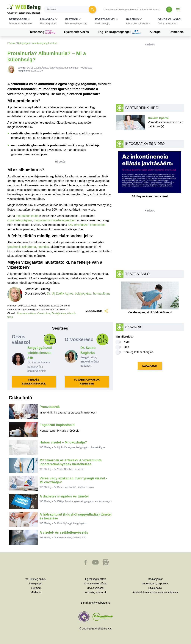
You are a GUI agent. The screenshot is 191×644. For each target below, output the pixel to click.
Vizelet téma (44, 313)
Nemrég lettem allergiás (138, 352)
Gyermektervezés (77, 32)
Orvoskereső (111, 10)
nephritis (43, 247)
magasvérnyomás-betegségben (54, 220)
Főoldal (11, 43)
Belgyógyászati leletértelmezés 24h (40, 353)
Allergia (155, 32)
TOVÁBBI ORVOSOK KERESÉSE (87, 382)
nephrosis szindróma (22, 247)
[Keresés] (68, 9)
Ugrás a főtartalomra (8, 5)
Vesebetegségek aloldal (44, 43)
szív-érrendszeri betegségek (87, 225)
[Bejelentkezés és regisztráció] (169, 9)
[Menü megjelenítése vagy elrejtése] (178, 9)
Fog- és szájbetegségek (119, 32)
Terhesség (42, 32)
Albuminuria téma (26, 313)
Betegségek (24, 43)
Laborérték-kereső (150, 10)
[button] (20, 21)
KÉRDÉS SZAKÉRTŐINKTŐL (34, 382)
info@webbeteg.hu (100, 603)
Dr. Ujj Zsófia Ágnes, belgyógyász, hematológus (79, 294)
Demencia (177, 32)
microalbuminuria (27, 216)
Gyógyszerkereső (129, 10)
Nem (127, 342)
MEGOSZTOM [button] (97, 311)
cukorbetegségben (20, 220)
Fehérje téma (59, 313)
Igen (126, 347)
